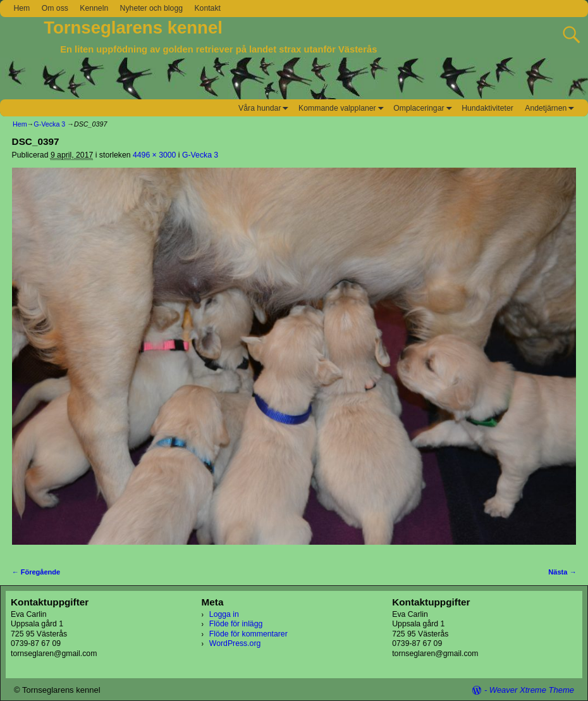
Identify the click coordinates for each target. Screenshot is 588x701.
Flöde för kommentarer (248, 634)
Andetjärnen (551, 108)
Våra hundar (266, 108)
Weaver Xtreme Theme (532, 690)
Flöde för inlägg (236, 624)
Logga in (224, 614)
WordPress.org (235, 643)
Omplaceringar (425, 108)
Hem (21, 8)
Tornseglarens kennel (133, 28)
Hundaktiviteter (487, 108)
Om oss (55, 8)
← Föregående (36, 572)
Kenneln (94, 8)
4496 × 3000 (154, 155)
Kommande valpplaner (343, 108)
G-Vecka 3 (49, 124)
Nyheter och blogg (151, 8)
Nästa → (562, 572)
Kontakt (207, 8)
